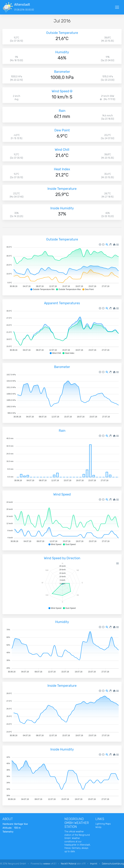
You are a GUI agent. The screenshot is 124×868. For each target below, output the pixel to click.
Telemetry (8, 832)
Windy (98, 827)
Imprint (94, 864)
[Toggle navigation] (117, 7)
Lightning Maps (103, 824)
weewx (47, 864)
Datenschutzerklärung (113, 864)
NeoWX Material (69, 864)
